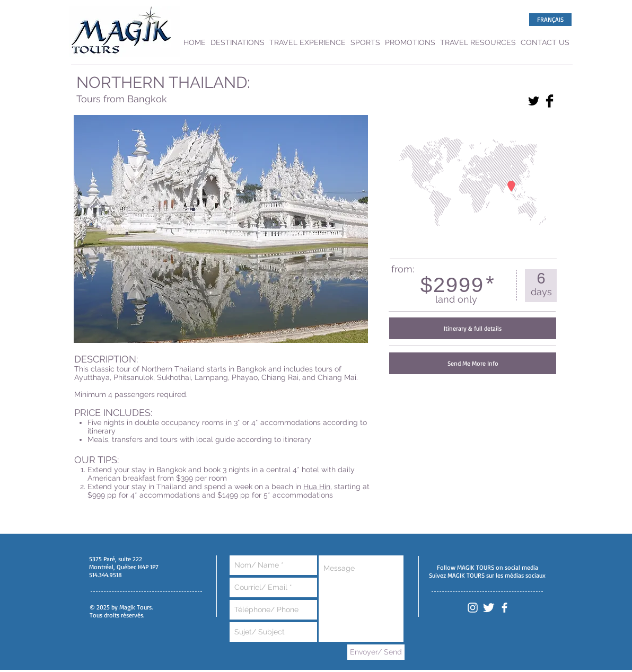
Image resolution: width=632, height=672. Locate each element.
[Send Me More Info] (473, 363)
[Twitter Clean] (489, 608)
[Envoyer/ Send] (376, 652)
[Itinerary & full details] (473, 328)
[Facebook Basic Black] (550, 101)
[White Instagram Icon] (473, 608)
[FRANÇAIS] (550, 20)
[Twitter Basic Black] (534, 101)
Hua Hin (317, 487)
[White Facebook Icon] (504, 608)
